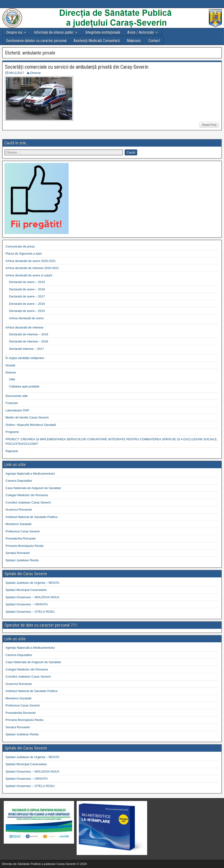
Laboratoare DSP (17, 410)
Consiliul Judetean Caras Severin (28, 502)
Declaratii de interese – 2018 (29, 341)
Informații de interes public (54, 32)
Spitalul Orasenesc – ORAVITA (27, 604)
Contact (154, 41)
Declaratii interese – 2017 (26, 349)
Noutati (10, 365)
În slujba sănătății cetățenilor (25, 358)
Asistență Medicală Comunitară (97, 41)
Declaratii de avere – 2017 (27, 296)
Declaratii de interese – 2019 (29, 334)
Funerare (12, 403)
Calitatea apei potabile (24, 386)
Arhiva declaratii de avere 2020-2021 (31, 261)
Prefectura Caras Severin (23, 531)
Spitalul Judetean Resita (22, 560)
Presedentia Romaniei (21, 538)
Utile (12, 379)
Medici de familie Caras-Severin (27, 417)
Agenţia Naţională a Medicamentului (30, 474)
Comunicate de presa (20, 246)
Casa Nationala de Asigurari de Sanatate (33, 488)
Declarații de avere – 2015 (27, 311)
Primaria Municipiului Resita (24, 546)
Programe (12, 432)
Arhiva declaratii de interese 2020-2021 (32, 268)
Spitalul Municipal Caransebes (26, 590)
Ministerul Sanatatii (18, 524)
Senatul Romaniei (18, 553)
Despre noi (14, 32)
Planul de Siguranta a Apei (24, 254)
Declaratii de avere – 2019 (27, 282)
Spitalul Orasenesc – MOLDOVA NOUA (32, 597)
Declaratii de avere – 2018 (27, 289)
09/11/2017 (16, 73)
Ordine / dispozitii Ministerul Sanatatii (31, 425)
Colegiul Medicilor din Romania (27, 495)
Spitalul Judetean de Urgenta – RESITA (32, 583)
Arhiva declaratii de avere (26, 318)
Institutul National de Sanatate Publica (31, 517)
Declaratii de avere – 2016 (27, 304)
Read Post (209, 125)
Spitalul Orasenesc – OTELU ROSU (30, 612)
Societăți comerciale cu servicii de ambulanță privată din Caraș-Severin (77, 67)
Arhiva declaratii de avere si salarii (29, 275)
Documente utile (17, 396)
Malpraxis (134, 41)
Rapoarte (12, 451)
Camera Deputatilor (19, 481)
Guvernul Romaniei (19, 510)
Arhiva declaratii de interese (24, 327)
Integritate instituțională (103, 32)
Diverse (35, 73)
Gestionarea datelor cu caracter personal (36, 41)
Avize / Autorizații (141, 32)
